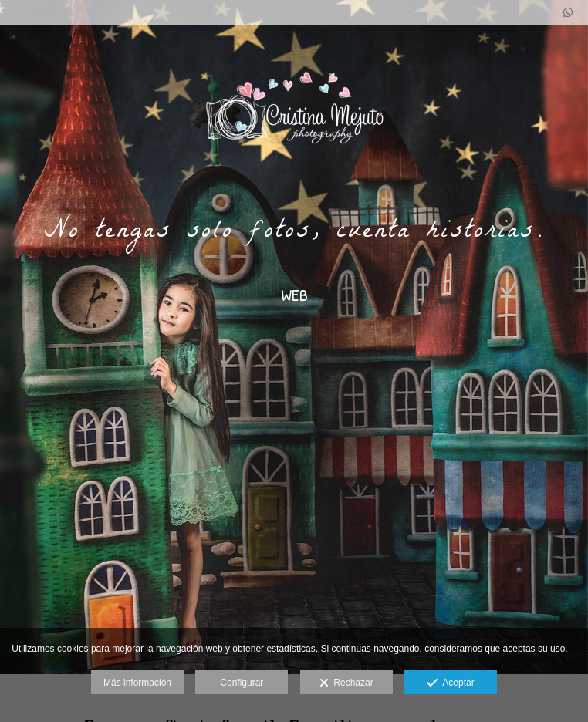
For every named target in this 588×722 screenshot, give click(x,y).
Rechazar (346, 683)
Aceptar (450, 683)
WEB (294, 295)
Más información (137, 683)
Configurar (242, 683)
